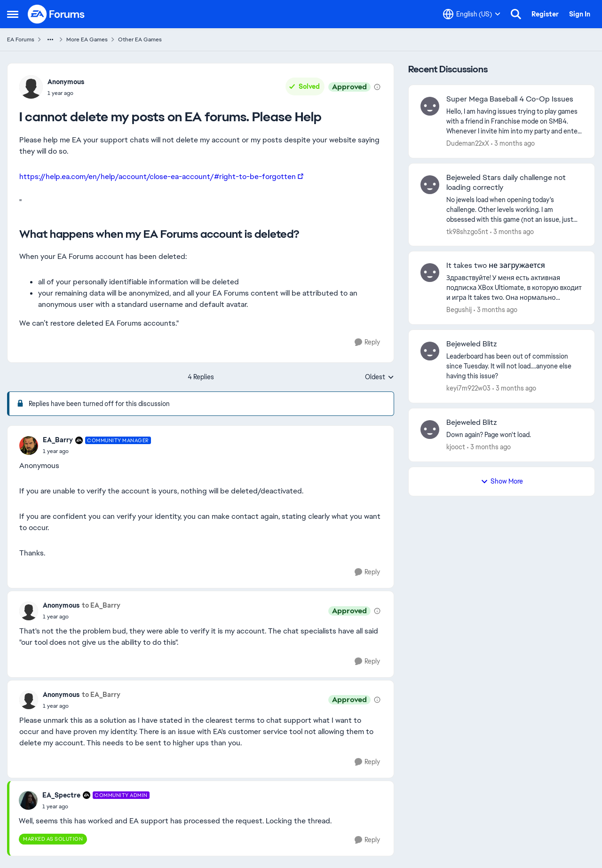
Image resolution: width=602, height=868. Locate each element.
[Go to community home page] (56, 14)
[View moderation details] (377, 87)
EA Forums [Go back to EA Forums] (21, 39)
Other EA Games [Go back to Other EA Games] (140, 39)
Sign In (580, 14)
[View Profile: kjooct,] (430, 430)
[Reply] (367, 342)
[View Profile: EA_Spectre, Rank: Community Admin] (28, 800)
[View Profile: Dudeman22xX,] (430, 106)
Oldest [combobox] (380, 377)
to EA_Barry (101, 605)
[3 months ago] (513, 144)
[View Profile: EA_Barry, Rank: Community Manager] (29, 446)
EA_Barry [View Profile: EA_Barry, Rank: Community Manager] (58, 440)
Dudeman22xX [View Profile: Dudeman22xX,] (468, 143)
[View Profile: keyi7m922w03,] (430, 351)
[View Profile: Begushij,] (430, 273)
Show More (502, 481)
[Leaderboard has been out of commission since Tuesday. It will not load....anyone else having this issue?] (515, 366)
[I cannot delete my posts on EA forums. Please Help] (97, 451)
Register (545, 14)
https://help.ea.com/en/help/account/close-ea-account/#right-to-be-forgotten (158, 176)
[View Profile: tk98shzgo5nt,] (430, 185)
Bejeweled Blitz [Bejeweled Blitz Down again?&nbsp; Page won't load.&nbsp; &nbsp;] (472, 422)
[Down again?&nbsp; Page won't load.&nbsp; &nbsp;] (515, 435)
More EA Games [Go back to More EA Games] (87, 39)
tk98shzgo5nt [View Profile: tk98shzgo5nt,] (467, 231)
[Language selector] (472, 14)
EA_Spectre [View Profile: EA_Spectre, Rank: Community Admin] (61, 795)
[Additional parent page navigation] (50, 39)
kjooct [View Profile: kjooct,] (456, 447)
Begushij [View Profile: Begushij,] (459, 310)
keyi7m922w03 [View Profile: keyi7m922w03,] (468, 388)
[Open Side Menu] (13, 14)
